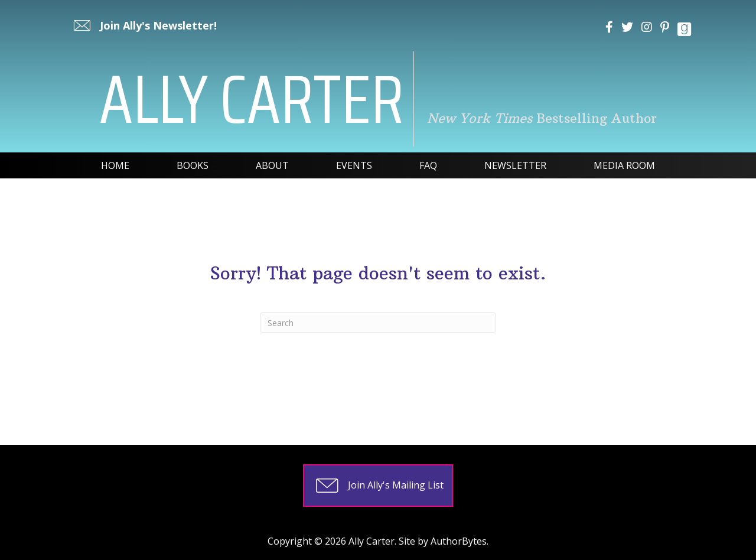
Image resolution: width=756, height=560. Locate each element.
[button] (144, 25)
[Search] (378, 323)
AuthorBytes (459, 541)
